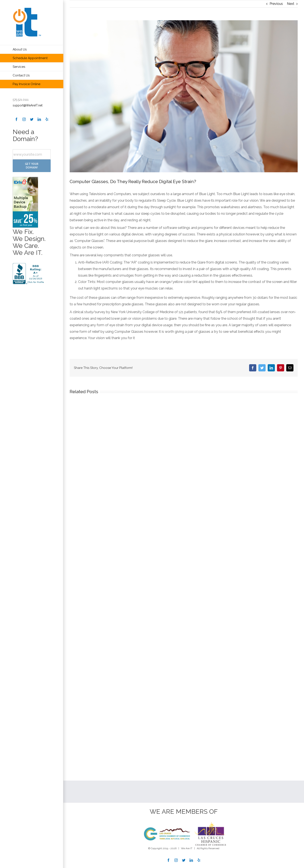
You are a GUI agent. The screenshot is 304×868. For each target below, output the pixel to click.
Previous (276, 4)
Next (291, 4)
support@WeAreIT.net (28, 105)
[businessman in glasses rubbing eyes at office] (184, 96)
